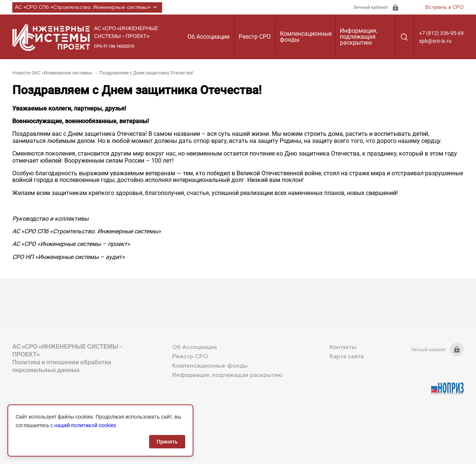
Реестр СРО (255, 37)
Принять (167, 442)
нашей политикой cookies (85, 425)
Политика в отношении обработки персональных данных (62, 366)
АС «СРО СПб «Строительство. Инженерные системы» (87, 7)
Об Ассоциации (208, 37)
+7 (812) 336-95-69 (441, 33)
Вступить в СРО (445, 7)
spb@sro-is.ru (435, 41)
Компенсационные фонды (306, 37)
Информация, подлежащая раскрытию (359, 37)
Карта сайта (347, 357)
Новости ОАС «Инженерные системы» (52, 73)
